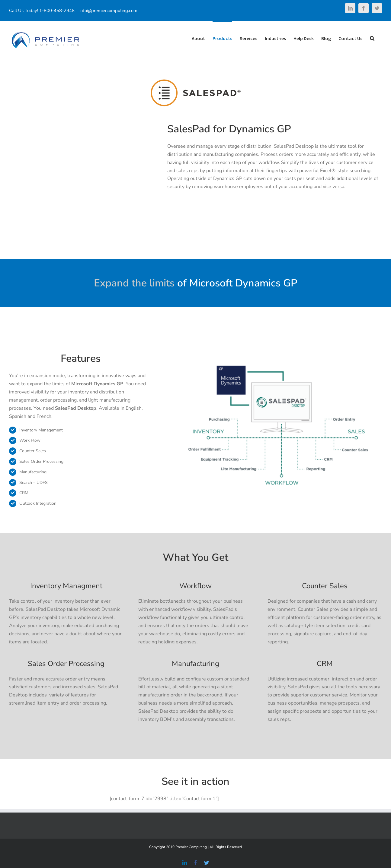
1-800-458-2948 (57, 11)
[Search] (372, 38)
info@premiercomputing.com (108, 11)
